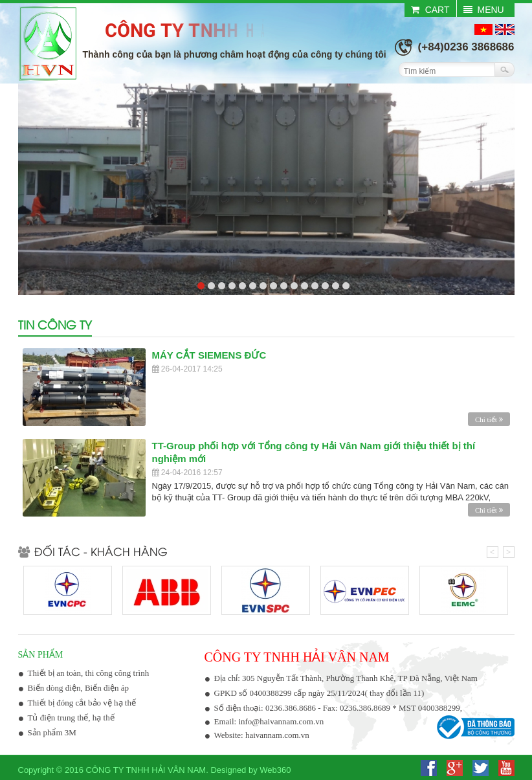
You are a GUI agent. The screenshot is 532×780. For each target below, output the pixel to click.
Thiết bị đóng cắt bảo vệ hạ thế (82, 703)
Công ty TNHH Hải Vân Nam (146, 770)
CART (430, 10)
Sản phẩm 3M (52, 732)
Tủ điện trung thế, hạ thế (71, 718)
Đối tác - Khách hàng (93, 551)
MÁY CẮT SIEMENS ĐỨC (209, 355)
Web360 (275, 770)
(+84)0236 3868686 (466, 47)
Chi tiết (489, 419)
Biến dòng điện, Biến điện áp (79, 688)
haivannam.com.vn (277, 735)
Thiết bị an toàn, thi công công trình (89, 673)
